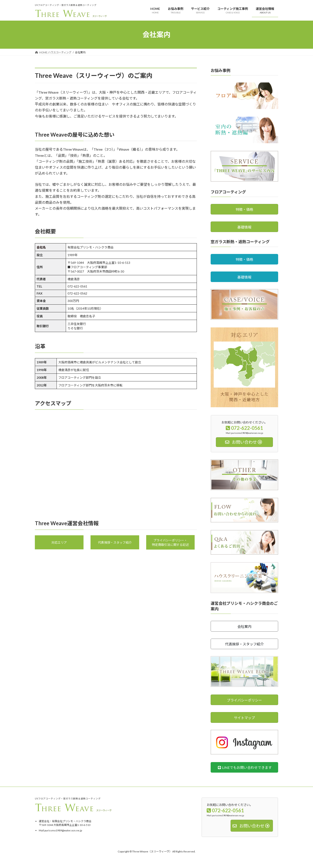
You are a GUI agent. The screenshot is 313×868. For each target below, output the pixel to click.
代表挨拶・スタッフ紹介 (115, 542)
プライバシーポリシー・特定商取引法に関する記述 (170, 542)
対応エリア (59, 542)
